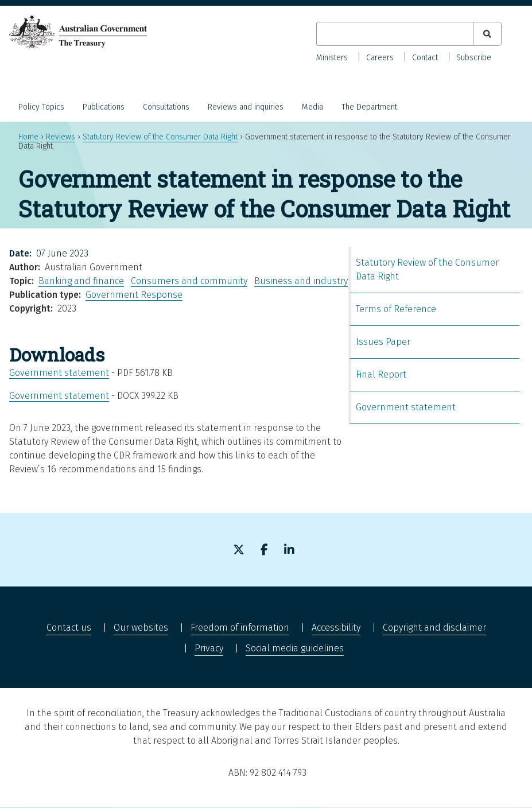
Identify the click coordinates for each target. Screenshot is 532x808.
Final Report (381, 374)
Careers (380, 58)
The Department (369, 107)
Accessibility (336, 628)
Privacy (209, 648)
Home (28, 137)
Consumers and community (189, 281)
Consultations (166, 107)
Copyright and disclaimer (434, 628)
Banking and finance (81, 281)
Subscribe (474, 58)
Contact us (69, 628)
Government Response (134, 295)
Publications (104, 107)
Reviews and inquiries (246, 107)
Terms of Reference (396, 309)
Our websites (141, 628)
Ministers (332, 58)
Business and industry (301, 281)
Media (312, 107)
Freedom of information (240, 628)
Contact (425, 58)
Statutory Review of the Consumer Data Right (160, 137)
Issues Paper (383, 342)
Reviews (61, 137)
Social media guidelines (295, 648)
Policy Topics (41, 107)
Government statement (59, 373)
